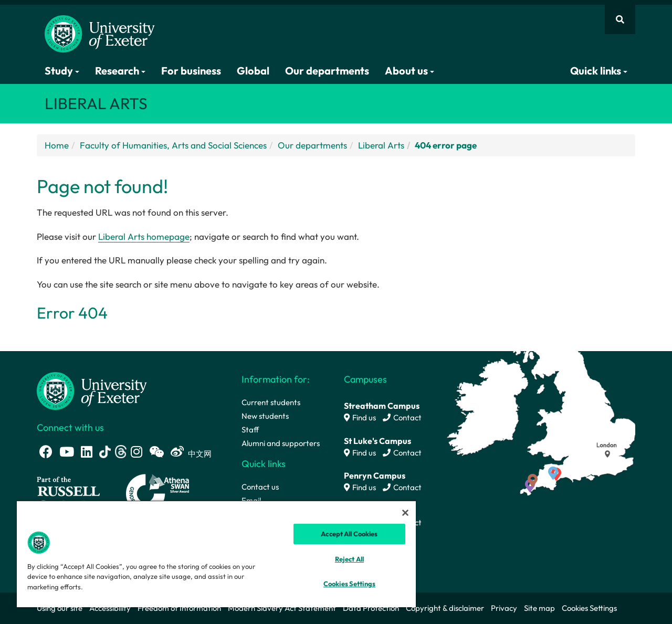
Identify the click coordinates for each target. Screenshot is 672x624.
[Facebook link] (46, 452)
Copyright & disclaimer (445, 608)
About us (409, 71)
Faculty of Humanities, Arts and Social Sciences (173, 145)
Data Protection (371, 608)
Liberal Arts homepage (144, 236)
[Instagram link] (136, 452)
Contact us (260, 487)
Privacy (504, 608)
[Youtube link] (67, 452)
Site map (539, 608)
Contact (402, 417)
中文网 (200, 454)
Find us (360, 417)
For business (191, 71)
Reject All (349, 559)
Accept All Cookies (349, 534)
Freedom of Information (179, 608)
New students (265, 416)
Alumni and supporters (281, 443)
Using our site (60, 608)
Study (62, 71)
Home (57, 145)
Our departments (327, 71)
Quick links (599, 71)
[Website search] (620, 19)
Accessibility (110, 608)
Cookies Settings (589, 608)
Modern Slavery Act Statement (282, 608)
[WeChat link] (156, 452)
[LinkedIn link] (87, 452)
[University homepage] (92, 390)
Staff (250, 430)
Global (253, 71)
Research (120, 71)
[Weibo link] (177, 452)
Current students (271, 402)
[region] (216, 554)
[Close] (405, 513)
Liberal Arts (381, 145)
